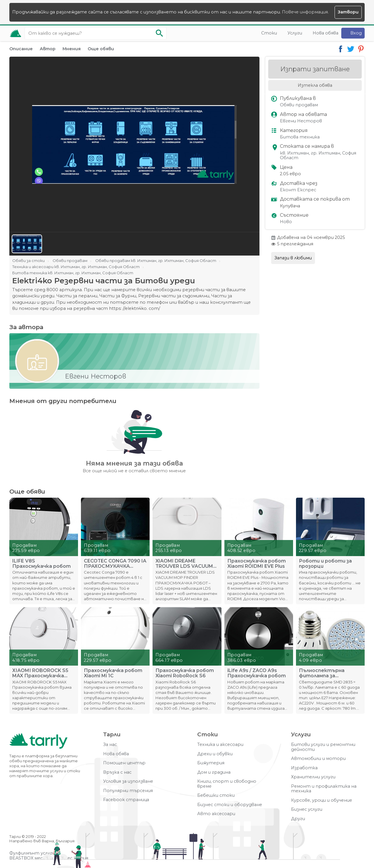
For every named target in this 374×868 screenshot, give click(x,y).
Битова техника (300, 137)
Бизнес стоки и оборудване (230, 805)
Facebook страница (126, 800)
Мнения (72, 49)
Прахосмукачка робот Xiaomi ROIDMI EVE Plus (257, 564)
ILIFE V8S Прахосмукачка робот (41, 564)
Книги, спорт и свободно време (227, 784)
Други (298, 819)
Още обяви (101, 49)
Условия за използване (128, 781)
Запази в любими (293, 258)
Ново (286, 222)
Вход (356, 33)
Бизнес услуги (307, 809)
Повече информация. (305, 12)
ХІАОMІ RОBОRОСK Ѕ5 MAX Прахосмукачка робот (40, 673)
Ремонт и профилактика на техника (324, 789)
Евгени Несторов (301, 121)
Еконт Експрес (298, 190)
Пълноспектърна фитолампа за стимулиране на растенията (322, 673)
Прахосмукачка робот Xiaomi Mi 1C (113, 673)
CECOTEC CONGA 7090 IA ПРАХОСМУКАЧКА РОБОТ (115, 564)
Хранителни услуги (313, 777)
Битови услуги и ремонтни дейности (323, 747)
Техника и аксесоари (220, 745)
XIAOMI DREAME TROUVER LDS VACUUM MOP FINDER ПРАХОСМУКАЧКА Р (184, 564)
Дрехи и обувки (215, 754)
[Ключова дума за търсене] (96, 33)
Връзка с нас (117, 772)
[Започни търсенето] (159, 33)
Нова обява (325, 33)
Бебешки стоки (216, 795)
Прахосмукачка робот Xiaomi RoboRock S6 (185, 673)
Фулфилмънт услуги (32, 853)
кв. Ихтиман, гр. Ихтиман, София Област (318, 156)
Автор (48, 49)
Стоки (269, 33)
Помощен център (124, 763)
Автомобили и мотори (318, 759)
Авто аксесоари (216, 814)
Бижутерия (211, 763)
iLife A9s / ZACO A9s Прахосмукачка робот (257, 673)
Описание (21, 49)
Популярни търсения (128, 791)
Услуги (295, 33)
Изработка (304, 768)
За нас (110, 745)
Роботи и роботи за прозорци (325, 564)
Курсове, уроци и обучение (322, 800)
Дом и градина (214, 772)
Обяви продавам (299, 105)
